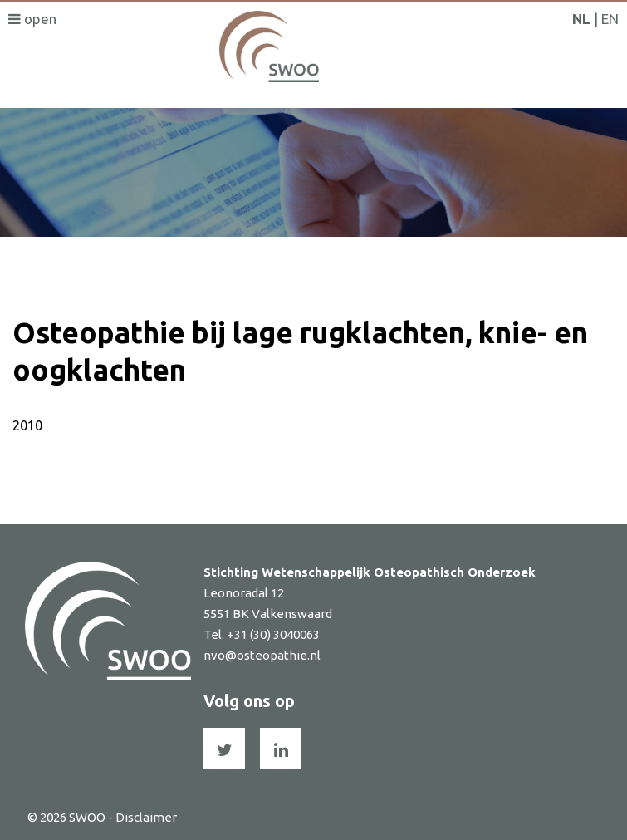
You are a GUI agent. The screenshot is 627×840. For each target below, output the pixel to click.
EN (610, 19)
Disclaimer (146, 817)
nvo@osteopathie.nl (262, 655)
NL (581, 19)
